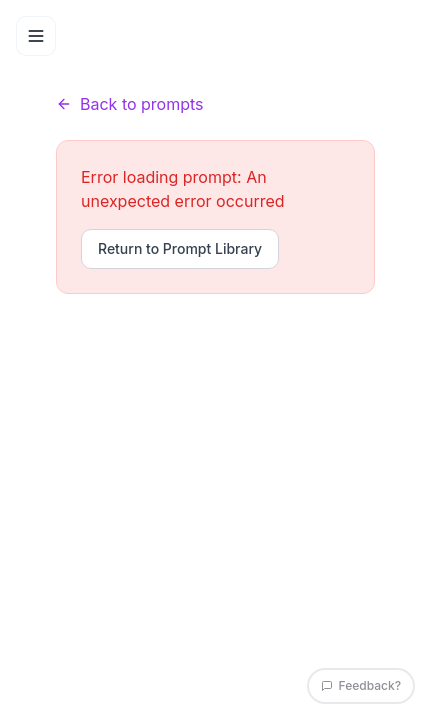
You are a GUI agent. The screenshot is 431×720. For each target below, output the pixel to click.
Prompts (127, 65)
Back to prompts (130, 104)
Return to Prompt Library (180, 248)
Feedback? (361, 685)
